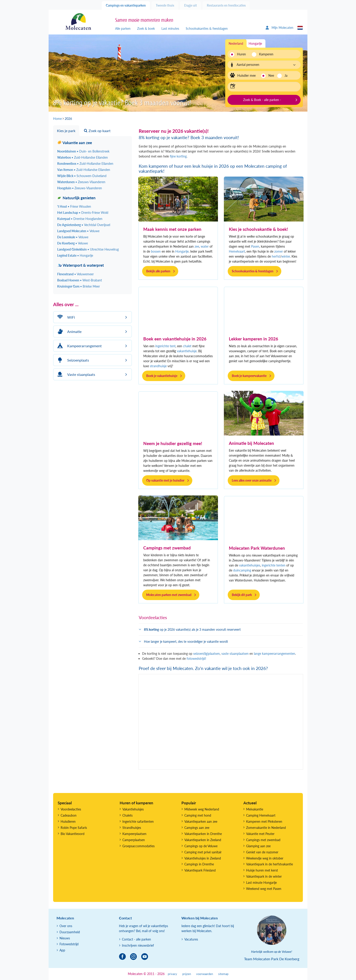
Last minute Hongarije (261, 883)
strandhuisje (158, 366)
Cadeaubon (69, 815)
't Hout (74, 206)
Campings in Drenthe (199, 864)
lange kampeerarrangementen (274, 654)
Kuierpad (80, 219)
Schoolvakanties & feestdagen (207, 28)
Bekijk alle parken (158, 271)
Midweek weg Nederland (202, 809)
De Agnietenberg (84, 225)
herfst (276, 256)
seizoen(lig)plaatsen (206, 654)
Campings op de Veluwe (201, 846)
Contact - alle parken (136, 939)
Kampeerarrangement (79, 346)
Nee (271, 75)
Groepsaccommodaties (138, 846)
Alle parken (123, 28)
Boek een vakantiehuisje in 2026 (175, 339)
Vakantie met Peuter (260, 834)
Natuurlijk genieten (76, 198)
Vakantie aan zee (75, 143)
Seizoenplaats (72, 360)
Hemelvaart (237, 251)
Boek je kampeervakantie (249, 376)
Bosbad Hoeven (80, 280)
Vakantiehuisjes (133, 809)
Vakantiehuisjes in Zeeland (203, 858)
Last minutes (170, 28)
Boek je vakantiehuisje (162, 376)
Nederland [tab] (236, 43)
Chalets (127, 815)
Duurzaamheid (70, 932)
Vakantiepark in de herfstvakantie (269, 864)
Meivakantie (255, 809)
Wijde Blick (82, 176)
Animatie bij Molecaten (251, 443)
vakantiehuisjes (250, 565)
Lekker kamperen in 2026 (253, 339)
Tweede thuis (165, 5)
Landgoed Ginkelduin (88, 249)
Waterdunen (81, 182)
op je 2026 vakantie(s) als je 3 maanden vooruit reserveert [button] (192, 629)
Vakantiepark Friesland (200, 870)
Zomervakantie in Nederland (266, 828)
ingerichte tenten (274, 565)
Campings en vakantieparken (126, 5)
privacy (172, 974)
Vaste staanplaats (75, 374)
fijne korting (178, 156)
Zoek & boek (146, 28)
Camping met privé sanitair (203, 852)
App (62, 950)
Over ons (66, 926)
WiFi (65, 317)
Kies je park (66, 131)
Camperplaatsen (134, 840)
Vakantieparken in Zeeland (203, 840)
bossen (156, 251)
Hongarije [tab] (255, 43)
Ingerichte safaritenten (138, 821)
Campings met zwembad (167, 548)
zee (197, 246)
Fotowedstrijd (69, 944)
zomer (279, 251)
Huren (241, 54)
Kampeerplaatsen (134, 834)
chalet (187, 346)
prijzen (187, 974)
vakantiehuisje (187, 351)
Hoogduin (80, 188)
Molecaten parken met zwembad (169, 595)
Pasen (255, 246)
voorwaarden (205, 974)
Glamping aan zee (258, 846)
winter (286, 256)
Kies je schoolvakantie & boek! (258, 229)
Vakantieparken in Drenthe (203, 834)
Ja (286, 75)
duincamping (242, 570)
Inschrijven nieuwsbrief (138, 945)
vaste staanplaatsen (235, 654)
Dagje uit (190, 5)
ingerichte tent (165, 346)
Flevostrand (75, 274)
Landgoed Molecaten (78, 231)
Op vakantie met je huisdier (165, 480)
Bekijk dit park (242, 595)
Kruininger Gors (79, 286)
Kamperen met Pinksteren (264, 821)
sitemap (223, 974)
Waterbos (83, 157)
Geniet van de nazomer (262, 852)
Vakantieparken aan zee (201, 821)
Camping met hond (198, 815)
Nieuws (65, 938)
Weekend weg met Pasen (264, 889)
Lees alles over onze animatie (252, 480)
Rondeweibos (85, 164)
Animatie (69, 331)
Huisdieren (68, 821)
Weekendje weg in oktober (265, 858)
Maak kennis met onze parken (172, 229)
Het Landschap (83, 213)
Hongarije (182, 251)
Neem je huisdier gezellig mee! (173, 443)
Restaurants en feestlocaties (226, 5)
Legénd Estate (75, 255)
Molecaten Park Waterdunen (257, 548)
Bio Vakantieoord (73, 834)
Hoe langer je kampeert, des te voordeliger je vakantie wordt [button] (186, 641)
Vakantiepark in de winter (264, 876)
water (205, 246)
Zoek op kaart (97, 131)
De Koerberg (73, 243)
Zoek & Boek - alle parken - (262, 100)
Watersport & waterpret (80, 265)
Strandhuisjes (132, 828)
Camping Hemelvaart (261, 815)
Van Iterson (84, 170)
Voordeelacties (71, 809)
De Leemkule (73, 237)
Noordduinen (83, 151)
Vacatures (191, 939)
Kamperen (265, 54)
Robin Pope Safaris (74, 828)
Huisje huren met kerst (262, 870)
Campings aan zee (197, 828)
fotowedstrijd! (196, 659)
